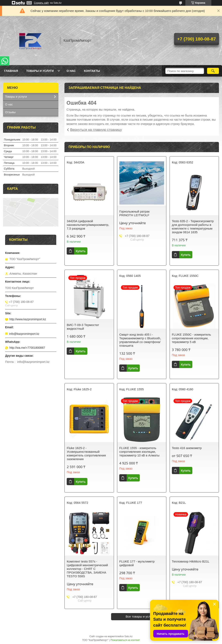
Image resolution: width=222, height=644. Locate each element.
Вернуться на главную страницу (96, 130)
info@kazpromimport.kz (24, 334)
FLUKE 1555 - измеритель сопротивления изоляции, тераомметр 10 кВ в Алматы (139, 452)
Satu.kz (128, 636)
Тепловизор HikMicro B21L (191, 561)
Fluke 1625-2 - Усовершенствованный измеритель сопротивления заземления (86, 453)
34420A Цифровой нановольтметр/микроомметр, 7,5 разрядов (88, 225)
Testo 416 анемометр (187, 448)
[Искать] (213, 71)
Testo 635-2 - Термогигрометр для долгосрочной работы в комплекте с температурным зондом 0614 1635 (193, 227)
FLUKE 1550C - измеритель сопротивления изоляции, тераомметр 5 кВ (192, 338)
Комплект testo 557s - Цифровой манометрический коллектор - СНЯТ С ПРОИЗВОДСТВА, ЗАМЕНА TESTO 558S (87, 569)
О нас (71, 71)
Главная (11, 71)
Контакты (92, 71)
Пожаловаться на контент (125, 640)
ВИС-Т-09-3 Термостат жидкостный (83, 327)
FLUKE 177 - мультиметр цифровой (137, 563)
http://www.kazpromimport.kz (28, 319)
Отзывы (10, 112)
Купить (81, 251)
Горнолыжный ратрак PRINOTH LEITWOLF (134, 213)
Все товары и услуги (140, 616)
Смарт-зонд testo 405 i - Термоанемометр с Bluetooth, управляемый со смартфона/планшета (140, 340)
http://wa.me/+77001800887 (27, 348)
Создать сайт (42, 3)
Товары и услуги (40, 71)
